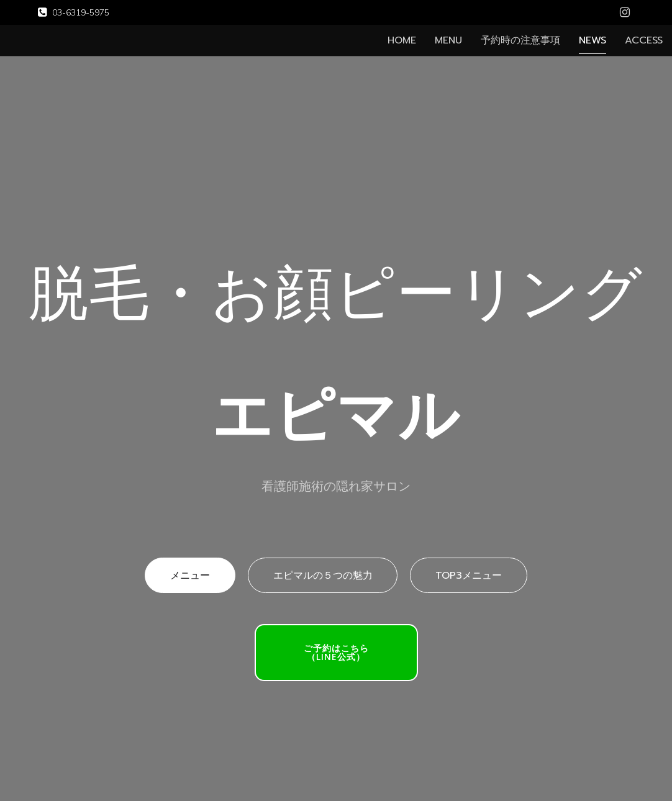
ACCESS (644, 40)
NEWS (593, 40)
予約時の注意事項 (520, 40)
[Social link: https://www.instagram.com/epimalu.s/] (625, 12)
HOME (402, 40)
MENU (448, 40)
